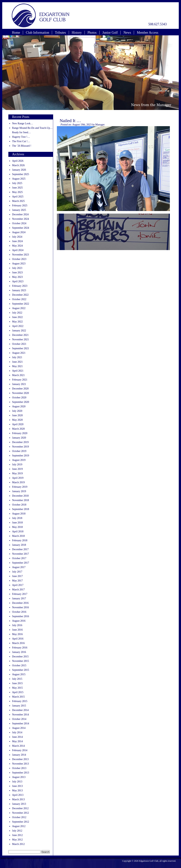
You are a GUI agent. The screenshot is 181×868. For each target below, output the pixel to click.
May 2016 (17, 634)
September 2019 (21, 456)
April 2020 (18, 424)
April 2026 (18, 161)
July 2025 (17, 183)
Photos (92, 33)
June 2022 (17, 317)
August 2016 (19, 621)
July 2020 (17, 411)
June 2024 (17, 241)
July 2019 (17, 465)
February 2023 (20, 286)
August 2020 (19, 406)
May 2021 (17, 366)
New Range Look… (23, 123)
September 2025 (21, 174)
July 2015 (17, 679)
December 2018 (20, 496)
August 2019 (19, 460)
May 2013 (17, 791)
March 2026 (18, 165)
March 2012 (18, 844)
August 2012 (19, 826)
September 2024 (21, 228)
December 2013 (20, 759)
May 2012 (17, 840)
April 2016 (18, 639)
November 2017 (21, 554)
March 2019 (18, 482)
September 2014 (21, 724)
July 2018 (17, 518)
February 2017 (20, 594)
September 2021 (21, 348)
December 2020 (20, 389)
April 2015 (18, 692)
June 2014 (17, 737)
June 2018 (17, 523)
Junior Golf (110, 33)
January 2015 (19, 706)
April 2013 (18, 795)
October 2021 (19, 344)
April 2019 (18, 478)
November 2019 (21, 447)
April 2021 (18, 371)
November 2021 (21, 339)
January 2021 (19, 384)
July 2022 (17, 313)
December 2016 (20, 603)
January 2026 (19, 170)
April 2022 (18, 326)
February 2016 (20, 648)
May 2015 (17, 688)
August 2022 (19, 308)
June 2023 (17, 272)
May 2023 (17, 277)
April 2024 (18, 250)
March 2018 (18, 536)
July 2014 (17, 732)
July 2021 (17, 357)
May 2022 (17, 322)
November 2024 (21, 219)
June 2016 (17, 630)
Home (16, 33)
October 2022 (19, 299)
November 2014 (21, 715)
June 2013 (17, 786)
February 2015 (20, 701)
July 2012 (17, 831)
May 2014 (17, 741)
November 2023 (21, 255)
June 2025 (17, 188)
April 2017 (18, 585)
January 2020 (19, 438)
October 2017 (19, 558)
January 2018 (19, 545)
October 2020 (19, 398)
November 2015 (21, 661)
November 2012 (21, 813)
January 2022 (19, 331)
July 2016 (17, 625)
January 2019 (19, 491)
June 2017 (17, 576)
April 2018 (18, 531)
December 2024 (20, 214)
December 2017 (20, 549)
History (77, 33)
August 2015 (19, 674)
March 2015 (18, 697)
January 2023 (19, 290)
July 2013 (17, 782)
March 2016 (18, 643)
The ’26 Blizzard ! (22, 146)
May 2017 (17, 581)
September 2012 (21, 822)
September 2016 (21, 616)
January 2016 (19, 652)
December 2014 (20, 710)
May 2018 (17, 527)
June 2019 (17, 469)
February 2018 (20, 540)
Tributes (60, 33)
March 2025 (18, 201)
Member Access (147, 33)
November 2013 (21, 764)
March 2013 (18, 799)
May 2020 (17, 420)
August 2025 (19, 179)
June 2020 (17, 415)
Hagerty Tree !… (21, 137)
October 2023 (19, 259)
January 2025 (19, 210)
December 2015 (20, 657)
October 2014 (19, 719)
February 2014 (20, 750)
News (127, 33)
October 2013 (19, 768)
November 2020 (21, 393)
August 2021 (19, 353)
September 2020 (21, 402)
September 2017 (21, 563)
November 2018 (21, 500)
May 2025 (17, 192)
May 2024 (17, 246)
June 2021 (17, 362)
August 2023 (19, 264)
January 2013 (19, 804)
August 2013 (19, 777)
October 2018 (19, 505)
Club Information (37, 33)
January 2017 (19, 598)
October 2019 (19, 451)
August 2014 (19, 728)
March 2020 (18, 429)
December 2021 (20, 335)
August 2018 (19, 514)
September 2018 (21, 509)
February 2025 (20, 206)
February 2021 (20, 380)
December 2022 (20, 295)
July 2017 (17, 572)
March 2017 (18, 590)
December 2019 (20, 442)
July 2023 (17, 268)
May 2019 (17, 473)
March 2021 (18, 375)
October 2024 (19, 223)
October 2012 (19, 817)
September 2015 (21, 670)
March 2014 (18, 746)
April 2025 (18, 197)
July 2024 (17, 237)
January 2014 (19, 755)
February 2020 (20, 433)
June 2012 (17, 835)
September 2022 (21, 304)
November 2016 (21, 607)
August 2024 (19, 232)
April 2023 (18, 281)
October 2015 (19, 665)
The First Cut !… (21, 141)
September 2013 (21, 773)
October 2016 (19, 612)
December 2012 (20, 808)
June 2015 (17, 683)
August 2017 (19, 567)
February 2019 (20, 487)
